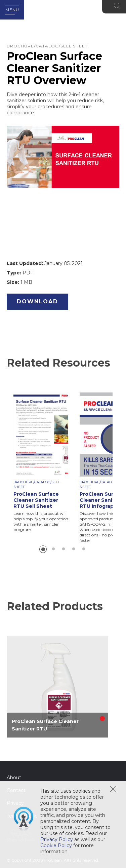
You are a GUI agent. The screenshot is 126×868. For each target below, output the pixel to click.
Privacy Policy (57, 839)
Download (37, 301)
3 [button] (64, 549)
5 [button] (84, 549)
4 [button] (74, 549)
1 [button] (43, 549)
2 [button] (53, 549)
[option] (47, 462)
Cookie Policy (56, 845)
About (14, 778)
